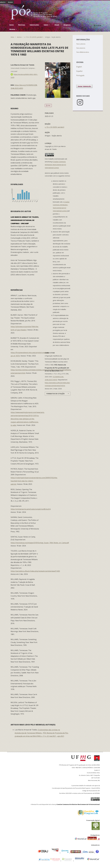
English (79, 67)
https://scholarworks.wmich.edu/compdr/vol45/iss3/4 (31, 509)
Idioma (12, 29)
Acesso (10, 2)
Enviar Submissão (84, 86)
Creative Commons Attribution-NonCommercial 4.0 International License (55, 165)
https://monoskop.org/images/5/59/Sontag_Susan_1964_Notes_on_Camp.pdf (40, 543)
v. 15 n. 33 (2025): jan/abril (33, 37)
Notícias (22, 25)
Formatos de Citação (56, 394)
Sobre (46, 25)
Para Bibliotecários (83, 52)
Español (79, 71)
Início (12, 37)
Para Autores (81, 48)
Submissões (34, 25)
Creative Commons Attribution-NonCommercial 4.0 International (78, 804)
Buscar (98, 25)
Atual (57, 25)
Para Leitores (81, 44)
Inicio (12, 25)
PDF (49, 105)
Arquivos (67, 25)
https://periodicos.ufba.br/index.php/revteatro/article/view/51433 (35, 571)
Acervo (19, 37)
